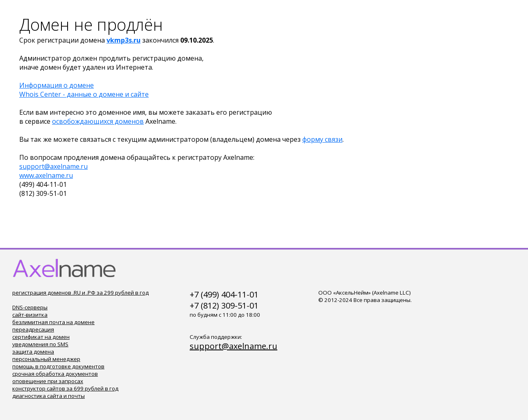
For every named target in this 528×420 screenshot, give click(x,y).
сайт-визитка (30, 315)
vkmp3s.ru (124, 40)
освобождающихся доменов (98, 121)
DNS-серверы (30, 307)
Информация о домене (57, 85)
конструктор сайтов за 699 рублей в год (65, 388)
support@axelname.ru (53, 166)
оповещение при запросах (48, 381)
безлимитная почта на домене (53, 322)
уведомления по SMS (40, 344)
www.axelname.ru (46, 175)
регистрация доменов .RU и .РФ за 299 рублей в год (80, 293)
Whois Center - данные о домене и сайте (84, 94)
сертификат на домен (41, 337)
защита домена (33, 352)
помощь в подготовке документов (58, 366)
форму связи (322, 139)
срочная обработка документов (55, 374)
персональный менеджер (46, 359)
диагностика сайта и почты (49, 396)
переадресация (33, 329)
